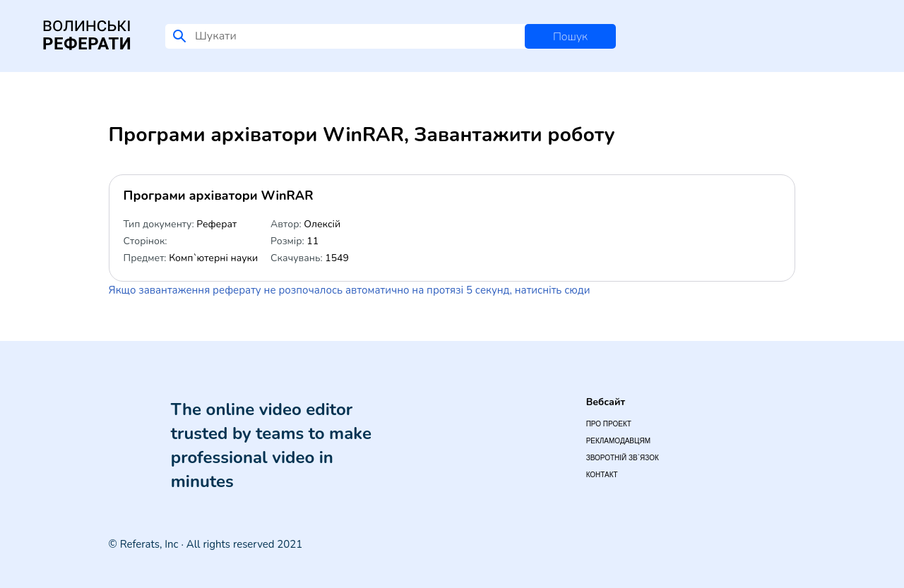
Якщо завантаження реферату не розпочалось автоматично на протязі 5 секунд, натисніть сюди (350, 290)
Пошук (570, 37)
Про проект (609, 424)
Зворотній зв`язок (623, 458)
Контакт (602, 475)
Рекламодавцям (618, 441)
